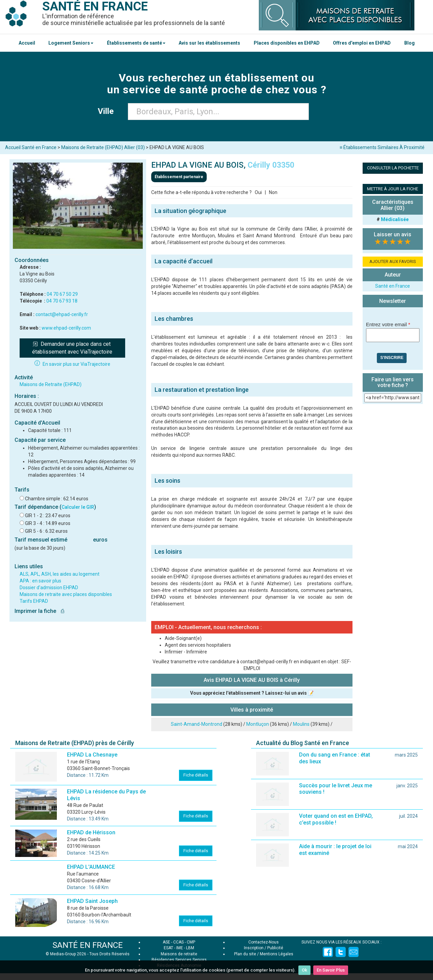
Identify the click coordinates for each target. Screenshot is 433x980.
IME (180, 948)
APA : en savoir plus (40, 581)
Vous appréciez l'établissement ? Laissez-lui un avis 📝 (252, 693)
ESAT (168, 948)
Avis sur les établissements (209, 43)
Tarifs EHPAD (34, 601)
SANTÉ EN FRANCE (88, 945)
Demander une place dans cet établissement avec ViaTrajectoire (72, 348)
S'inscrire (392, 358)
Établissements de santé (136, 43)
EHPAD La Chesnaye (92, 755)
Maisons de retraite (179, 954)
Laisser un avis (393, 234)
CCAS (178, 942)
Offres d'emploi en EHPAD (362, 43)
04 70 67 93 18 (62, 301)
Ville (108, 111)
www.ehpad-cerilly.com (66, 328)
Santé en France (393, 286)
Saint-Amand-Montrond (197, 724)
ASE (166, 942)
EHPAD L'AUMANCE (91, 867)
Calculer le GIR (78, 507)
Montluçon (258, 724)
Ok (304, 970)
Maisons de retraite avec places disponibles (66, 594)
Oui (258, 192)
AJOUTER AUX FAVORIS (393, 261)
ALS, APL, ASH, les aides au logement (60, 574)
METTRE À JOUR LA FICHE (393, 189)
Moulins (301, 724)
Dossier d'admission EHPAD (49, 588)
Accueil (27, 43)
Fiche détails (196, 775)
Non (273, 192)
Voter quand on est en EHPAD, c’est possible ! (336, 819)
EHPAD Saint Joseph (92, 901)
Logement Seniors (71, 43)
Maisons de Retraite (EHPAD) (51, 384)
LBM (190, 948)
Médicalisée (395, 219)
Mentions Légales (277, 954)
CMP (191, 942)
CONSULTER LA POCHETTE (393, 168)
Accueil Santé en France (31, 147)
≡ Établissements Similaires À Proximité (382, 147)
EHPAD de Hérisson (91, 832)
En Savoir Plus (331, 970)
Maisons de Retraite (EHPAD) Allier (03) (103, 147)
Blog (409, 43)
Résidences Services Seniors (179, 960)
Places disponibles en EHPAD (287, 43)
